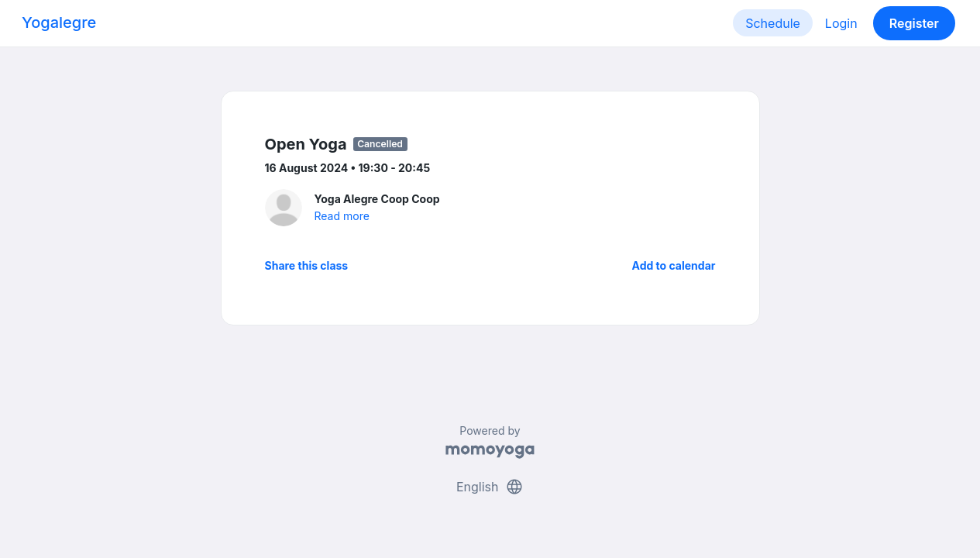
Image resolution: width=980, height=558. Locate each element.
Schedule (773, 23)
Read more (342, 216)
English (490, 487)
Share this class (307, 265)
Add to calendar (674, 265)
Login (841, 23)
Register (914, 23)
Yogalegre (59, 22)
